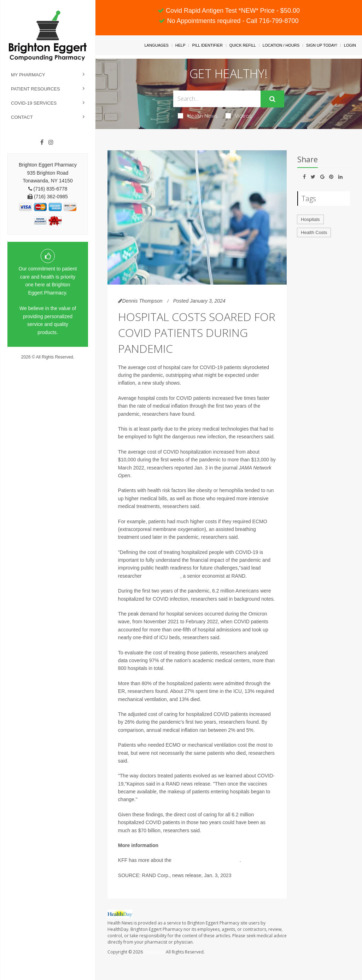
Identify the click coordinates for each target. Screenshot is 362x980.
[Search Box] (217, 99)
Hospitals (310, 219)
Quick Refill (243, 45)
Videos (239, 116)
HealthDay (154, 952)
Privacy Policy (48, 364)
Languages (156, 45)
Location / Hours (281, 45)
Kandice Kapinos (162, 576)
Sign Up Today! (322, 45)
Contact (22, 117)
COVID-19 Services (34, 103)
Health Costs (314, 232)
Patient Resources (36, 89)
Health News (198, 116)
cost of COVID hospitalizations (206, 860)
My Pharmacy (28, 75)
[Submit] (272, 99)
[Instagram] (51, 142)
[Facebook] (42, 142)
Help (180, 45)
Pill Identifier (207, 45)
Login (350, 45)
